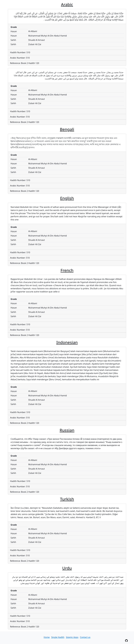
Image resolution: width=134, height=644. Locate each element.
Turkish (67, 499)
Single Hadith (58, 637)
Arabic (67, 4)
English (67, 198)
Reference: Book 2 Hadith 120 (25, 63)
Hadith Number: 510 (20, 52)
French (67, 270)
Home (47, 637)
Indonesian (67, 342)
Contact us (85, 637)
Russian (67, 430)
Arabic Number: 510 (20, 58)
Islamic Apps (72, 637)
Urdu (67, 568)
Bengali (67, 129)
